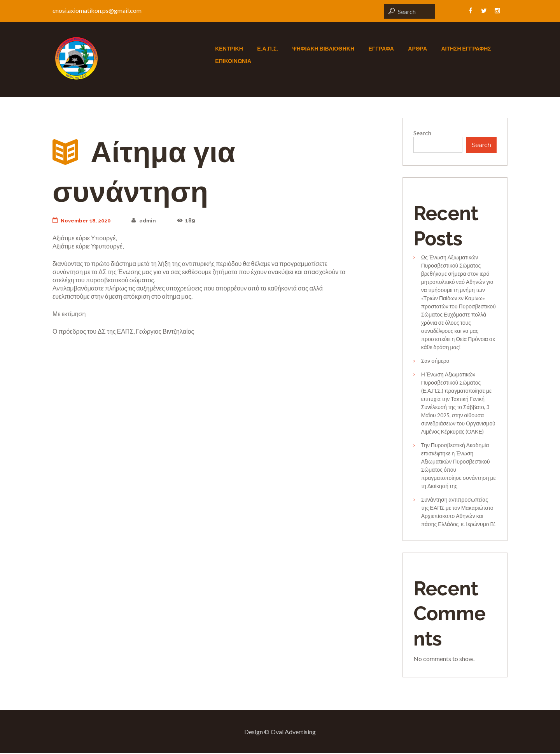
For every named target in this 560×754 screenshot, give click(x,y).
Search (422, 133)
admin (149, 220)
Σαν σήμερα (435, 361)
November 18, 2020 (84, 220)
